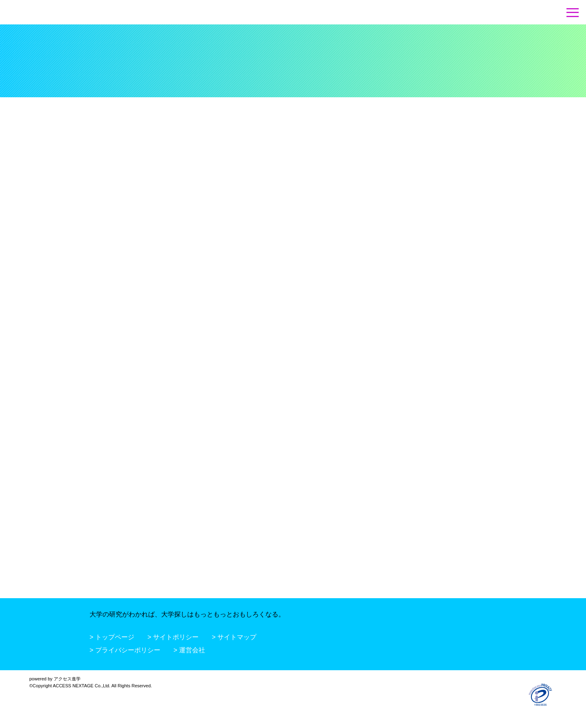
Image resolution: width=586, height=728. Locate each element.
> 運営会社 (189, 650)
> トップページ (112, 637)
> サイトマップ (234, 637)
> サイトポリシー (173, 637)
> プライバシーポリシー (125, 650)
